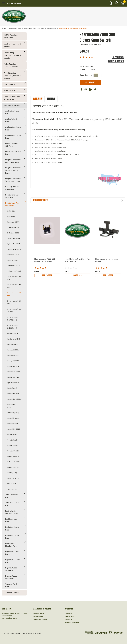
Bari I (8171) (11, 216)
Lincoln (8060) (12, 388)
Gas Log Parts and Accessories (12, 188)
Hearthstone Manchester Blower (107, 260)
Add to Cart (47, 275)
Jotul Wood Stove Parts (12, 504)
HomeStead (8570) (13, 372)
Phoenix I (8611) (12, 445)
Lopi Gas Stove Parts (11, 520)
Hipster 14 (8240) (13, 377)
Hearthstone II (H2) (14, 339)
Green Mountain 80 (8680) (14, 302)
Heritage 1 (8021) (13, 350)
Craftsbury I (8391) (13, 260)
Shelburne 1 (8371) (13, 462)
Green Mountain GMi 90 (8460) (13, 327)
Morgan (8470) (12, 434)
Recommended (40, 200)
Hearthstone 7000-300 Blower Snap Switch (73, 29)
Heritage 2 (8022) (13, 355)
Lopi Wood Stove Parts (12, 537)
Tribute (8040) (52, 29)
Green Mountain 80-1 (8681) (14, 310)
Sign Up (43, 613)
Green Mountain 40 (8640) (14, 286)
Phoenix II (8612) (13, 451)
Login (35, 613)
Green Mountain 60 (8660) (14, 294)
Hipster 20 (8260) (13, 383)
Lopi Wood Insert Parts (12, 528)
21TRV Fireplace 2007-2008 (11, 36)
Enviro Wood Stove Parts (13, 153)
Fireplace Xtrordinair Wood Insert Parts (13, 180)
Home (4, 29)
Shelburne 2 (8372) (13, 467)
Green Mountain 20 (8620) (14, 278)
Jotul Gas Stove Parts (11, 496)
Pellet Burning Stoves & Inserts (11, 65)
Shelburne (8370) (13, 456)
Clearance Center (11, 593)
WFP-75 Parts (12, 484)
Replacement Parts (15, 29)
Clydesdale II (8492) (14, 249)
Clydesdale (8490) (13, 238)
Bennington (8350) (13, 222)
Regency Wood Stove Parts (11, 577)
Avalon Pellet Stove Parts (13, 120)
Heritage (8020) (12, 344)
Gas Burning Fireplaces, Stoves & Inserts (12, 55)
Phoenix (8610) (12, 440)
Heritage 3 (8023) (13, 361)
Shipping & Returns (40, 619)
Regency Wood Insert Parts (11, 569)
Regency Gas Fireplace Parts (11, 545)
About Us (68, 619)
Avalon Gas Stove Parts (12, 112)
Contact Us (69, 613)
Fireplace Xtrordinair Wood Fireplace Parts (13, 170)
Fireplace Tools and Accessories (12, 98)
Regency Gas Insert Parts (13, 553)
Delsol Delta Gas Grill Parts (12, 145)
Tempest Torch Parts (11, 585)
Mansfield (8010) (13, 413)
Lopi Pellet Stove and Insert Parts (12, 512)
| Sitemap (37, 633)
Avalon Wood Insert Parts (13, 128)
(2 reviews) (118, 57)
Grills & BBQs (9, 90)
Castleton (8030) (13, 227)
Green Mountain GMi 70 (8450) (13, 319)
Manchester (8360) (14, 394)
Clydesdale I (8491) (14, 244)
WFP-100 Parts (12, 489)
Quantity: (84, 75)
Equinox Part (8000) (14, 271)
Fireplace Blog (70, 616)
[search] (109, 3)
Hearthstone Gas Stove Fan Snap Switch (77, 260)
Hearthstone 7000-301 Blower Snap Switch (45, 260)
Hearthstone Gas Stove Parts (12, 196)
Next (122, 200)
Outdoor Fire (9, 84)
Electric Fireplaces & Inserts (12, 45)
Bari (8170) (11, 211)
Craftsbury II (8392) (14, 266)
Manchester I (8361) (14, 399)
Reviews (51, 99)
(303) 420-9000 (14, 3)
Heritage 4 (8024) (13, 366)
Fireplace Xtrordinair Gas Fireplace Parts (13, 161)
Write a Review (116, 61)
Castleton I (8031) (13, 233)
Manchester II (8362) (12, 406)
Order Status (38, 616)
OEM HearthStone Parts (90, 44)
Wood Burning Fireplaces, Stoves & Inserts (12, 76)
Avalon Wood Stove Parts (13, 137)
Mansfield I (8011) (13, 418)
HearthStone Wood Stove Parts (34, 29)
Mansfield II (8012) (13, 424)
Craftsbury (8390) (13, 255)
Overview (37, 99)
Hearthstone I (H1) (13, 333)
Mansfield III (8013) (14, 429)
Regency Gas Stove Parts (13, 561)
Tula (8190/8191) (13, 478)
